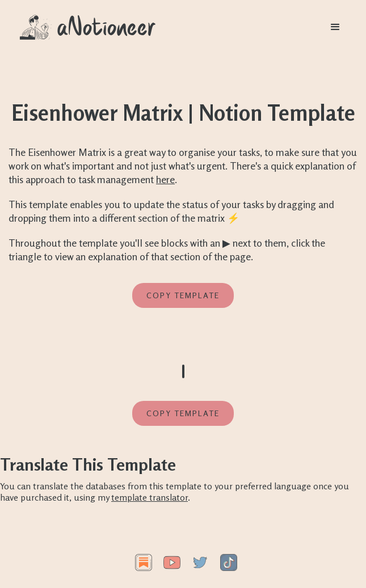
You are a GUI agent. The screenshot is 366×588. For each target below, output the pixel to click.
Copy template (183, 295)
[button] (335, 27)
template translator (150, 497)
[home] (88, 28)
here (165, 179)
